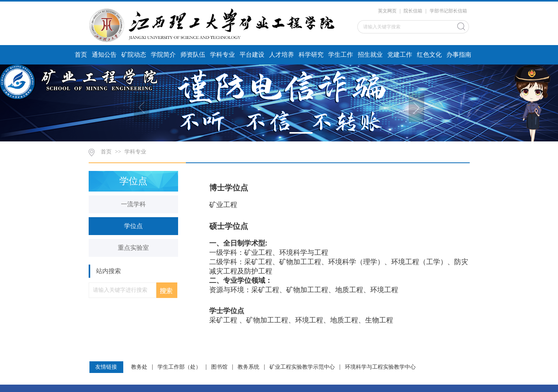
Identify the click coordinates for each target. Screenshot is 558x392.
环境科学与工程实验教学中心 (380, 367)
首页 (81, 55)
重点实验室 (133, 248)
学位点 (133, 226)
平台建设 (252, 55)
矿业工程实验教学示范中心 (302, 367)
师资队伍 (193, 55)
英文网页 (387, 11)
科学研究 (311, 55)
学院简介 (163, 55)
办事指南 (459, 55)
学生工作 (341, 55)
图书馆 (219, 367)
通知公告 (104, 55)
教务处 (139, 367)
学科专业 (222, 55)
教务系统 (248, 367)
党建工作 (400, 55)
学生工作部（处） (179, 367)
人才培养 (282, 55)
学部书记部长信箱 (448, 11)
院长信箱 (413, 11)
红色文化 (429, 55)
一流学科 (133, 204)
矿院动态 (134, 55)
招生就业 (370, 55)
